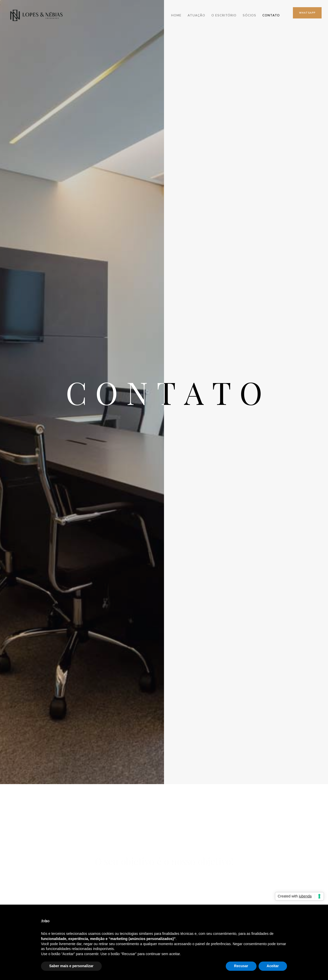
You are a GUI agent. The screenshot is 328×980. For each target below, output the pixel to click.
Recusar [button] (241, 966)
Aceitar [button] (273, 966)
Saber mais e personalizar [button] (71, 966)
